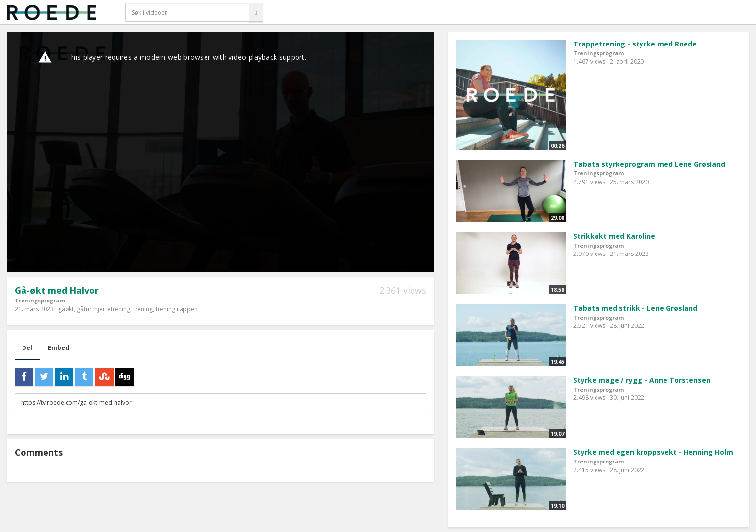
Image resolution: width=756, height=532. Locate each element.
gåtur (84, 309)
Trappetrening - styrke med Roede (635, 44)
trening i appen (177, 309)
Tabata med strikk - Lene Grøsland (635, 308)
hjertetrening (112, 309)
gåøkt (66, 309)
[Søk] (256, 12)
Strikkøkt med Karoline (614, 236)
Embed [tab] (58, 348)
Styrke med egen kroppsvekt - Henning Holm (653, 452)
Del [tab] (27, 348)
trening (143, 309)
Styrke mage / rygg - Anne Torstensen (642, 380)
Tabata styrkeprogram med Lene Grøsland (649, 164)
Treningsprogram (40, 300)
